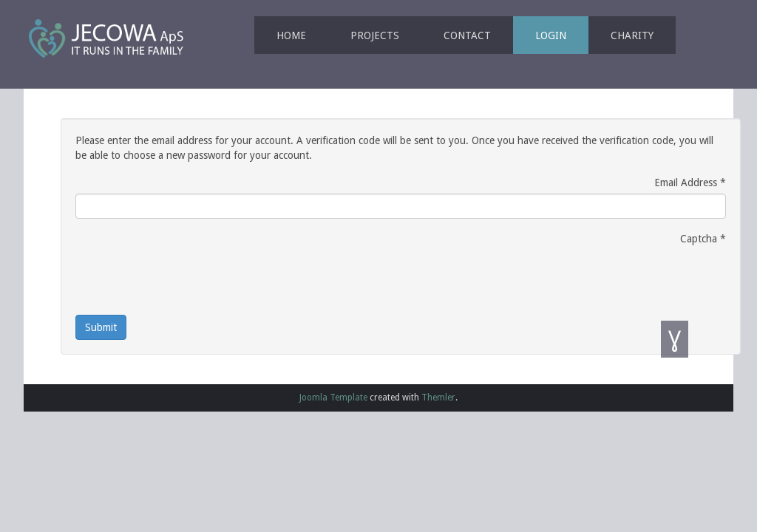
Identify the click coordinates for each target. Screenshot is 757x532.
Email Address (690, 183)
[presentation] (188, 279)
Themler (438, 398)
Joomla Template (333, 398)
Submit (101, 327)
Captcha (703, 239)
